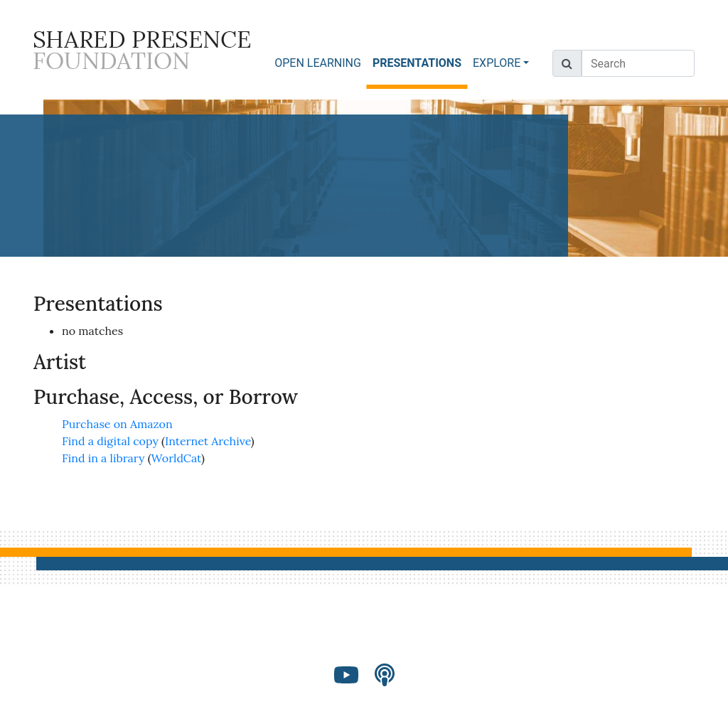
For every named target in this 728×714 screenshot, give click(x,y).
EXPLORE (497, 63)
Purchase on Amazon (117, 424)
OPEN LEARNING (318, 63)
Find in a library (103, 458)
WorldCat (177, 458)
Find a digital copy (110, 441)
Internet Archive (208, 441)
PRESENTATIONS (420, 62)
